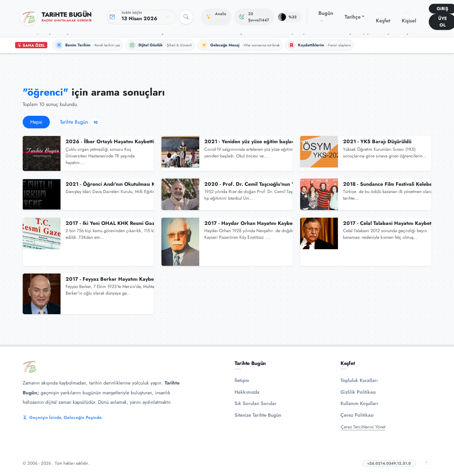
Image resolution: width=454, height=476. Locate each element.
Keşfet (383, 18)
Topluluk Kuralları (359, 380)
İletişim (242, 380)
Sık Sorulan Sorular (256, 403)
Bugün (326, 17)
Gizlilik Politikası (358, 392)
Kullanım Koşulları (359, 403)
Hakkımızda (247, 392)
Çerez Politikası (357, 415)
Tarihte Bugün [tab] (80, 122)
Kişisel (409, 18)
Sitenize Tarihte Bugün (258, 415)
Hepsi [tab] (36, 122)
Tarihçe (353, 17)
